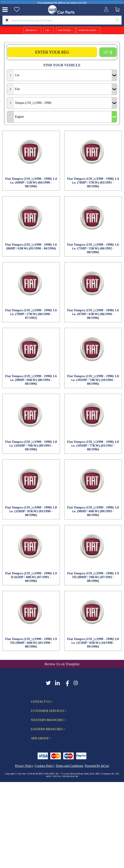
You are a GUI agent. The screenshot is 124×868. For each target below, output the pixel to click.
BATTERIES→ (66, 30)
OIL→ (49, 30)
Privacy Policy (24, 766)
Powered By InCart (97, 766)
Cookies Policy (44, 766)
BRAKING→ (32, 30)
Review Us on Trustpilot (62, 664)
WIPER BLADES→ (88, 30)
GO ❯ (108, 52)
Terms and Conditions (69, 766)
